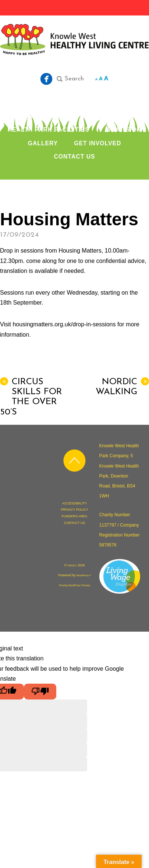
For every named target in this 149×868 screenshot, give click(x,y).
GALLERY (43, 143)
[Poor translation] (40, 692)
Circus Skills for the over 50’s (31, 397)
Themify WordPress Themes (74, 585)
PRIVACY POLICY (74, 510)
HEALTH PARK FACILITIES (49, 130)
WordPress (83, 575)
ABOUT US (42, 116)
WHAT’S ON (123, 130)
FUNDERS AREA (74, 516)
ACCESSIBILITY (74, 503)
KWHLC (72, 565)
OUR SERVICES (99, 116)
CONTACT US (74, 157)
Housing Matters (69, 219)
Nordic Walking (122, 387)
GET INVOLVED (97, 143)
